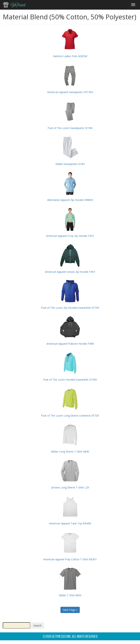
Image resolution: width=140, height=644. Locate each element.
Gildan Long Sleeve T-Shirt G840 (70, 451)
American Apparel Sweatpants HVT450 (70, 92)
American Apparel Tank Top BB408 (70, 523)
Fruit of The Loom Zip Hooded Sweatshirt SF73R (70, 308)
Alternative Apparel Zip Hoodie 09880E (70, 200)
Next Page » (70, 610)
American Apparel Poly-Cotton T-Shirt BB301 (70, 559)
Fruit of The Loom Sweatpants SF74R (70, 128)
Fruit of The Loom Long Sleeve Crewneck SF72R (70, 416)
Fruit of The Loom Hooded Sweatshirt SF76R (70, 380)
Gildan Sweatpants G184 (70, 164)
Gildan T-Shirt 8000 (70, 595)
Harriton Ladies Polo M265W (70, 56)
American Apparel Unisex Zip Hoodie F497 (70, 272)
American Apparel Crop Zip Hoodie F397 (70, 236)
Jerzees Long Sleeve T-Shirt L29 (70, 487)
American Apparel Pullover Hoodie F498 (70, 344)
